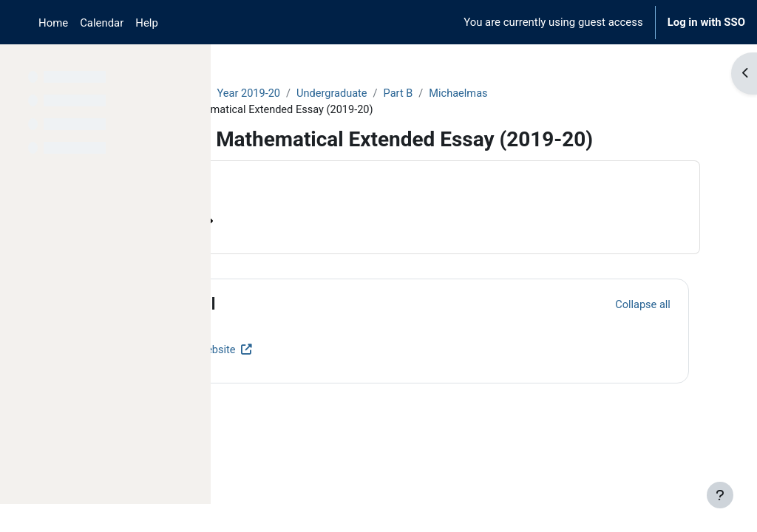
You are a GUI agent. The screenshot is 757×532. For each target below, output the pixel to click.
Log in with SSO (706, 22)
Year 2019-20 (381, 94)
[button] (265, 330)
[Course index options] (191, 66)
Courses (260, 94)
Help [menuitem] (147, 23)
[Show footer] (720, 495)
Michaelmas (595, 94)
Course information (295, 247)
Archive (315, 94)
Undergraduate (466, 94)
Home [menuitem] (53, 23)
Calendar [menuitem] (102, 23)
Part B (534, 94)
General (318, 330)
